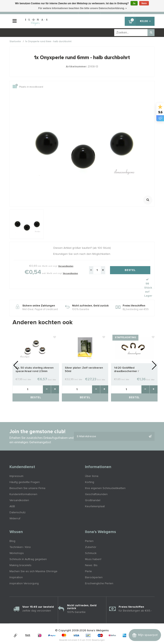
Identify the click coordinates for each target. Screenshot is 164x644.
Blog (12, 532)
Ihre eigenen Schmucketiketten (105, 479)
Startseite (15, 42)
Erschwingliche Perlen (99, 575)
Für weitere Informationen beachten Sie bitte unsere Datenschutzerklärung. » (83, 8)
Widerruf (15, 510)
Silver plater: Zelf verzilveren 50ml (84, 361)
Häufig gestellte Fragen (25, 473)
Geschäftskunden (96, 485)
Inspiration (16, 569)
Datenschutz (18, 504)
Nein (144, 3)
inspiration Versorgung (24, 575)
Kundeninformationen (23, 485)
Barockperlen (94, 569)
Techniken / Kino (20, 538)
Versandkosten (66, 266)
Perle (88, 562)
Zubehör (91, 538)
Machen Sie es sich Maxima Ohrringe (33, 562)
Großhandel (93, 491)
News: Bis (91, 556)
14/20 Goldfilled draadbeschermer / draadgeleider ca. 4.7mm (130, 361)
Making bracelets (20, 556)
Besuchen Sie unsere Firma (27, 479)
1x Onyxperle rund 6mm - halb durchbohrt (48, 42)
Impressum (16, 467)
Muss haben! (93, 550)
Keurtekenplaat (95, 498)
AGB (12, 498)
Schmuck (91, 544)
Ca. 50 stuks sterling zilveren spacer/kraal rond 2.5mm (35, 361)
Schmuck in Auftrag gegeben (28, 550)
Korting (90, 473)
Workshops (17, 544)
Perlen (89, 532)
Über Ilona (92, 467)
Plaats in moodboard (28, 87)
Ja (134, 3)
